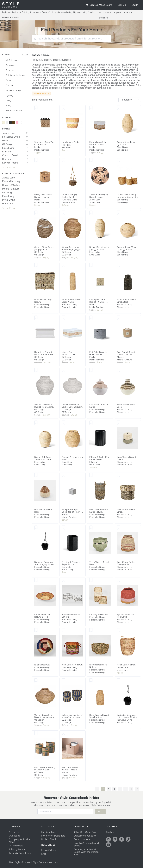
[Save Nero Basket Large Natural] (36, 265)
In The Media (16, 846)
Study (91, 12)
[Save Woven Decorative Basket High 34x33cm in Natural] (63, 213)
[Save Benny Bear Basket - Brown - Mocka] (36, 160)
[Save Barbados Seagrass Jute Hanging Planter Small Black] (36, 528)
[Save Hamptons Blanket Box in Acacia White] (36, 318)
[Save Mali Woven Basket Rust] (36, 475)
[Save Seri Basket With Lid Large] (91, 370)
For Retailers (48, 832)
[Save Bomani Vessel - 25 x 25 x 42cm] (119, 108)
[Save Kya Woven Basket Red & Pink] (119, 580)
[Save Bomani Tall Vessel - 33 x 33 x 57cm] (91, 213)
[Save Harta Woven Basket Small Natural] (91, 681)
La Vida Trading (15, 163)
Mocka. (15, 141)
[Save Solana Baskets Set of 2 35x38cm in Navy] (63, 681)
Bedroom (16, 12)
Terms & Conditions (20, 853)
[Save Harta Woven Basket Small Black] (119, 265)
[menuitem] (135, 5)
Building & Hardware (31, 12)
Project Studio (49, 839)
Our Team (14, 836)
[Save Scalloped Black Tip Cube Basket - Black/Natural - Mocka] (36, 108)
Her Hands (15, 159)
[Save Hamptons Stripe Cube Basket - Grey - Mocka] (63, 475)
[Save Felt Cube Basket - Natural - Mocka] (63, 733)
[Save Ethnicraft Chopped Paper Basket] (63, 528)
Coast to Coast (15, 155)
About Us (14, 832)
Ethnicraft (15, 152)
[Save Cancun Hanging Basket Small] (63, 160)
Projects (117, 12)
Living (84, 12)
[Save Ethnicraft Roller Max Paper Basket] (91, 423)
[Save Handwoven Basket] (63, 108)
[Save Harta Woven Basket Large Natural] (63, 265)
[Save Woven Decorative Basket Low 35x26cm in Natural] (36, 681)
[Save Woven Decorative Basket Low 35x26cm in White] (63, 370)
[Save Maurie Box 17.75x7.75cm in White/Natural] (63, 318)
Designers (104, 18)
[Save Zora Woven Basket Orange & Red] (119, 528)
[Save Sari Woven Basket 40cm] (119, 370)
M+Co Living (9, 200)
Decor (45, 12)
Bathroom (7, 12)
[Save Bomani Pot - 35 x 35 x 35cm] (63, 423)
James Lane (15, 133)
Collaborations (82, 839)
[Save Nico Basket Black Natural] (91, 630)
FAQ (44, 854)
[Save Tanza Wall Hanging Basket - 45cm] (91, 160)
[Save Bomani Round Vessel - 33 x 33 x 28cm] (119, 213)
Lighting (77, 12)
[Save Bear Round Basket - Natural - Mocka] (119, 318)
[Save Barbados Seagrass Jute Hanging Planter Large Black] (119, 681)
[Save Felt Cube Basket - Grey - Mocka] (91, 318)
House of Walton (11, 185)
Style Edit (128, 12)
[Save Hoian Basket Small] (119, 630)
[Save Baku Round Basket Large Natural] (91, 475)
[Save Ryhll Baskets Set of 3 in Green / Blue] (36, 733)
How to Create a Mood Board (86, 844)
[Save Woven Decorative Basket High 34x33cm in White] (36, 370)
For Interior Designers (53, 836)
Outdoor (52, 12)
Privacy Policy (17, 849)
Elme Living (15, 148)
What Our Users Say (85, 832)
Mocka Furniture (11, 189)
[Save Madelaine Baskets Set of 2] (63, 580)
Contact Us (112, 832)
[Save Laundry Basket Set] (91, 580)
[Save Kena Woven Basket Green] (119, 423)
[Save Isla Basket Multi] (36, 630)
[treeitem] (15, 60)
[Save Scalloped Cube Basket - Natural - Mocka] (91, 265)
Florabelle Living (15, 137)
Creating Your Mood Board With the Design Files (86, 852)
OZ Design (15, 144)
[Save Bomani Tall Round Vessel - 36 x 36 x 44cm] (36, 423)
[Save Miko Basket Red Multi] (63, 630)
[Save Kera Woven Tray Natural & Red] (36, 580)
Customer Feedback (85, 836)
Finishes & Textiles (11, 18)
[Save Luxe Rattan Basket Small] (119, 475)
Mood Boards (105, 12)
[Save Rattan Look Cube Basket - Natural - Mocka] (91, 108)
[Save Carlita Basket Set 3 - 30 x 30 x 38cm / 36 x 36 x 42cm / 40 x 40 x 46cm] (119, 160)
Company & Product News (20, 841)
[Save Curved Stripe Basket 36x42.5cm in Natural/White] (36, 213)
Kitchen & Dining (65, 12)
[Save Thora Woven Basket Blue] (91, 528)
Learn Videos (49, 850)
